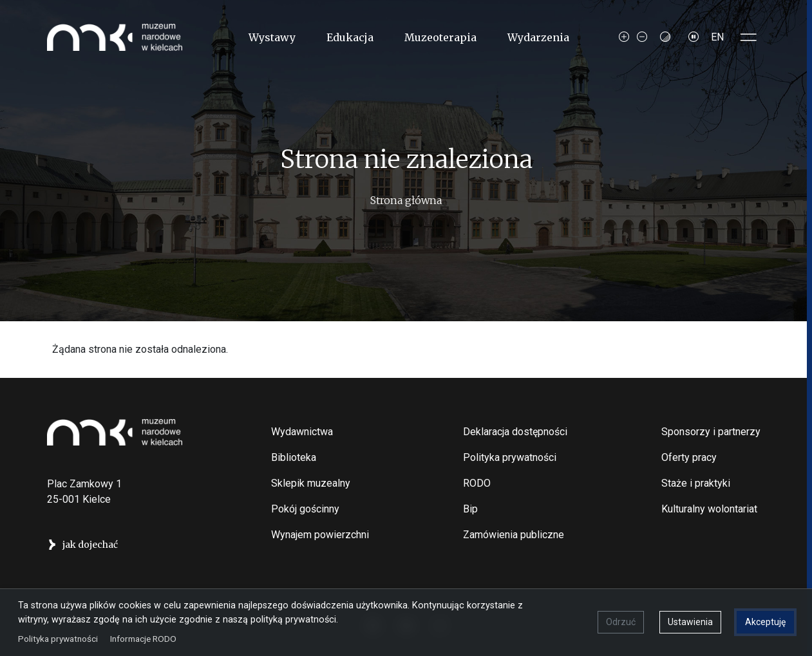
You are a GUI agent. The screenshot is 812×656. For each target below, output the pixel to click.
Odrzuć (621, 622)
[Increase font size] (624, 37)
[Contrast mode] (665, 37)
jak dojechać (90, 545)
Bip (470, 509)
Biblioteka (294, 457)
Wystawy (272, 37)
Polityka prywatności (510, 457)
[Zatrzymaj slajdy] (694, 37)
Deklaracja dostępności (515, 432)
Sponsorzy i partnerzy (711, 432)
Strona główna (406, 200)
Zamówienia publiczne (514, 535)
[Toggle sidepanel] (749, 37)
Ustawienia (690, 622)
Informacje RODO (143, 638)
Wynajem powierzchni (320, 535)
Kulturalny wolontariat (709, 509)
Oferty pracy (689, 457)
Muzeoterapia (440, 37)
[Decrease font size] (642, 37)
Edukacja (350, 37)
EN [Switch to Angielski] (717, 37)
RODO (477, 483)
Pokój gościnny (305, 509)
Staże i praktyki (696, 483)
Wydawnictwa (302, 432)
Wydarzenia (538, 37)
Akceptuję (765, 622)
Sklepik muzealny (311, 483)
